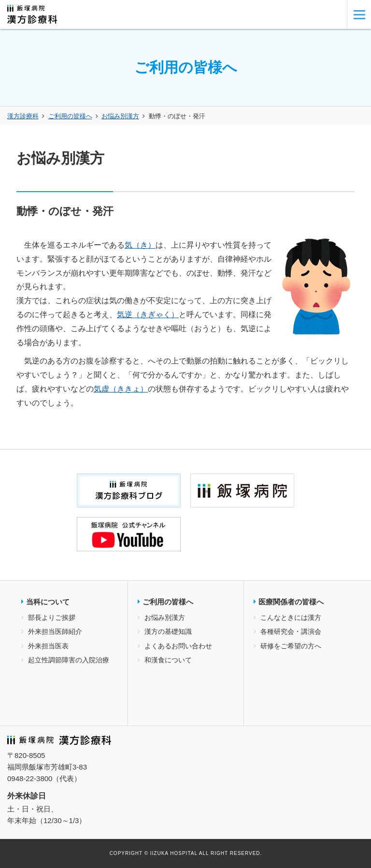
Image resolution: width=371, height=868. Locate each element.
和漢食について (168, 660)
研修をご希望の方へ (291, 646)
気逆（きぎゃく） (148, 315)
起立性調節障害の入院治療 (69, 660)
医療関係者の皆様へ (291, 602)
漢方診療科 (23, 116)
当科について (48, 602)
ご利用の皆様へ (70, 116)
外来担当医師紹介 (55, 631)
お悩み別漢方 (120, 116)
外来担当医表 (48, 646)
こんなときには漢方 (291, 617)
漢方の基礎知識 (168, 631)
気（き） (140, 245)
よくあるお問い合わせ (178, 646)
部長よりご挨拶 (52, 617)
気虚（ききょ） (121, 389)
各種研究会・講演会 (291, 631)
